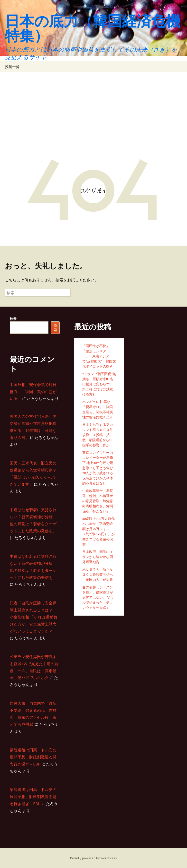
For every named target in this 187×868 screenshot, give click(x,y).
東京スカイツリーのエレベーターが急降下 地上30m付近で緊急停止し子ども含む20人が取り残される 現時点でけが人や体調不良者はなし (98, 468)
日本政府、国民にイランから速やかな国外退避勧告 (98, 557)
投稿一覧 (12, 67)
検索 (13, 319)
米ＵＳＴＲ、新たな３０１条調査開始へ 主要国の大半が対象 (98, 575)
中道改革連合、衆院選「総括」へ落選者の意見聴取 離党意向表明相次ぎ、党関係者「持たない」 (98, 501)
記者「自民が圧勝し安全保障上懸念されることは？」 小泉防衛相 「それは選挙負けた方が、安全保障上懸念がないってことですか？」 (33, 617)
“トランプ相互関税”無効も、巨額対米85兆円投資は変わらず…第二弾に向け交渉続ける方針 (99, 384)
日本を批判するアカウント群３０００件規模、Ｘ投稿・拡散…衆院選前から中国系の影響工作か (98, 435)
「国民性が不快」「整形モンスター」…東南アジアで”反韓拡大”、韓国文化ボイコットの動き (99, 356)
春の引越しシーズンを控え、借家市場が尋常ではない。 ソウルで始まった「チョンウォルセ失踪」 (98, 597)
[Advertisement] (93, 109)
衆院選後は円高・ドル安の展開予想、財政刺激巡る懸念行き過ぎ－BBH (33, 757)
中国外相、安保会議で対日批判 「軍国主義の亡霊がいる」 (33, 392)
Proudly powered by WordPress (93, 858)
